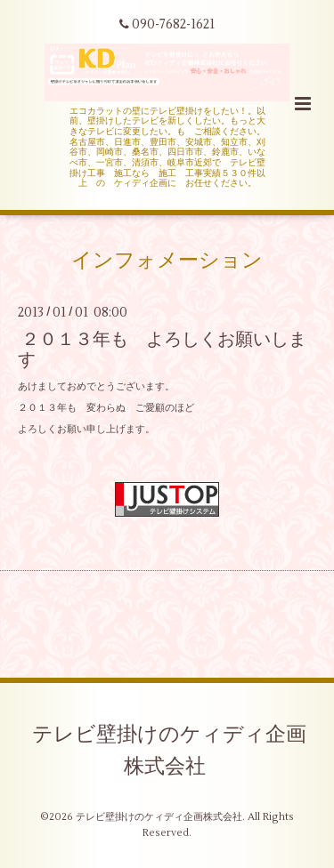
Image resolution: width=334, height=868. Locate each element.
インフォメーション (167, 261)
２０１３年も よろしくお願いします (162, 349)
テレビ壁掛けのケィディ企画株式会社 (169, 751)
